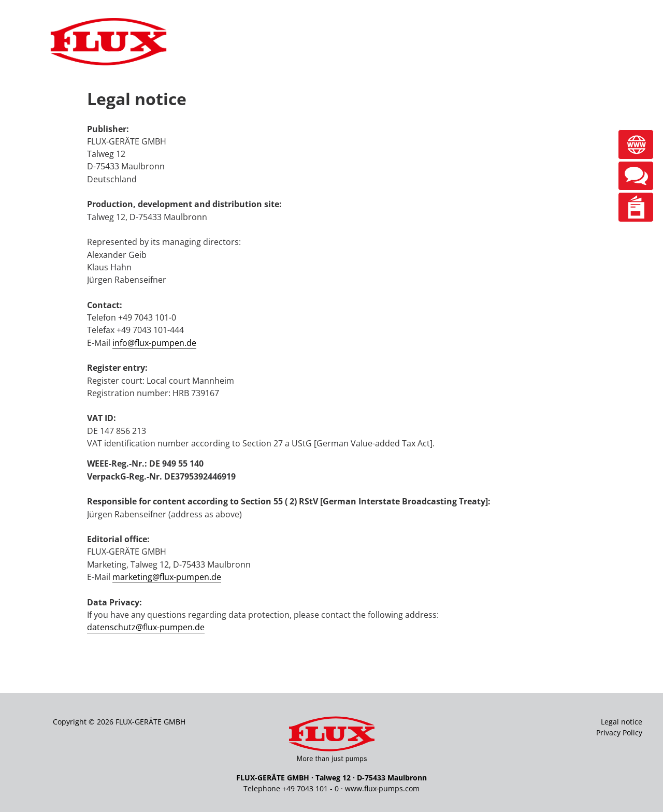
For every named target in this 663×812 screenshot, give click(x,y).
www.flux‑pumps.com (383, 788)
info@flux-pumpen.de (154, 343)
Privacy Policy (619, 733)
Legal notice (622, 722)
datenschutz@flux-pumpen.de (146, 627)
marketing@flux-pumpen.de (167, 577)
